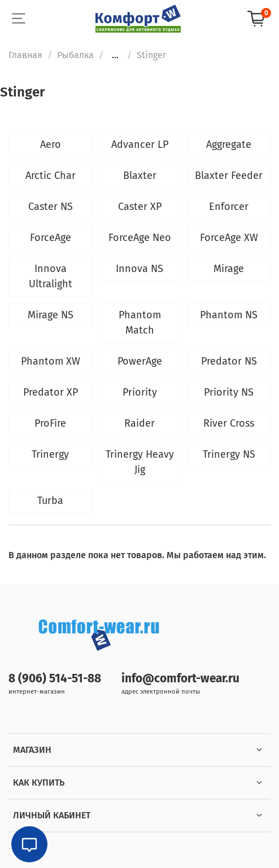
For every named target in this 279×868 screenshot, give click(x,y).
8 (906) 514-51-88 (55, 679)
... (115, 55)
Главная (25, 55)
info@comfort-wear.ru (180, 679)
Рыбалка (75, 55)
